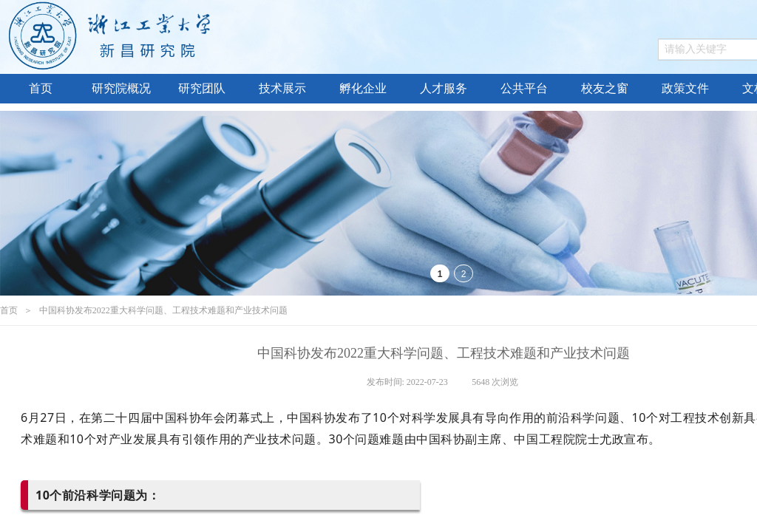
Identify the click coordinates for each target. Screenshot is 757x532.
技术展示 (282, 88)
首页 (41, 88)
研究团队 (202, 88)
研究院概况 (121, 88)
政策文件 (685, 88)
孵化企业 (363, 88)
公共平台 (524, 88)
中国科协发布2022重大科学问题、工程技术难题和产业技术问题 (163, 310)
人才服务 (444, 88)
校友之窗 (605, 88)
